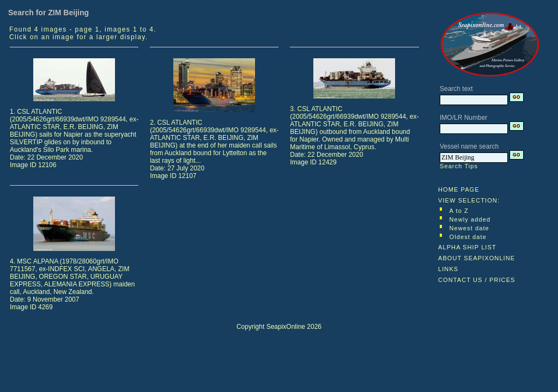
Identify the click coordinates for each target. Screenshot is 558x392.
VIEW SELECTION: (469, 200)
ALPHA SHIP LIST (467, 247)
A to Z (459, 211)
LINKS (448, 269)
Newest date (469, 228)
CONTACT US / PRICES (477, 280)
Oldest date (468, 237)
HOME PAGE (459, 189)
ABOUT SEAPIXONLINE (477, 258)
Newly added (470, 219)
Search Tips (459, 166)
